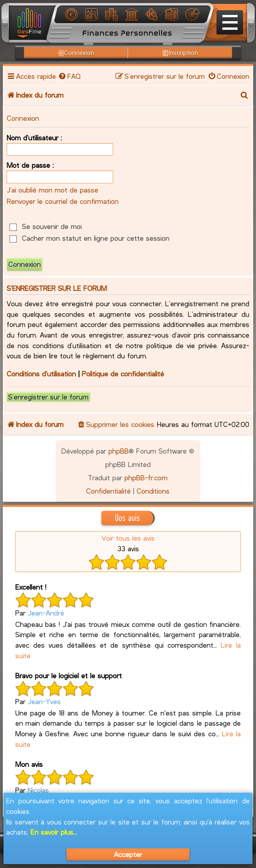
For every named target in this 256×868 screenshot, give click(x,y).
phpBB (119, 451)
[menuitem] (69, 76)
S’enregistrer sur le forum (48, 397)
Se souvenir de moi (45, 226)
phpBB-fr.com (146, 478)
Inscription (180, 53)
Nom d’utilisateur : (34, 138)
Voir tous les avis (128, 538)
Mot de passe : (30, 165)
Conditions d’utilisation (41, 374)
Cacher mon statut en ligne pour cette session (89, 238)
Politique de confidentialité (123, 374)
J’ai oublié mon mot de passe (52, 190)
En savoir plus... (54, 832)
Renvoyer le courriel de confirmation (63, 201)
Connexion (76, 53)
